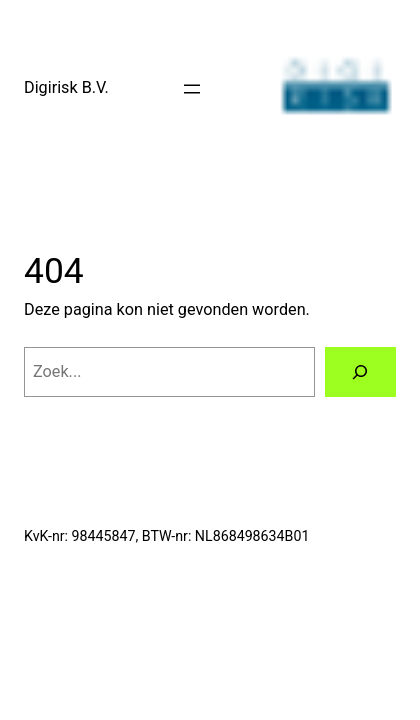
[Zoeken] (360, 372)
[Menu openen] (192, 89)
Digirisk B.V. (66, 87)
